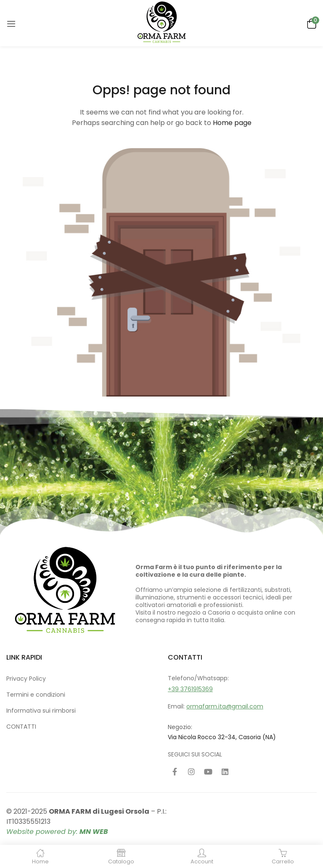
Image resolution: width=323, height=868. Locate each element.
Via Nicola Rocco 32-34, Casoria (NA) (222, 737)
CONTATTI (21, 727)
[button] (310, 23)
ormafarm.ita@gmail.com (225, 706)
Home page (232, 123)
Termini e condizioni (36, 695)
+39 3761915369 (190, 689)
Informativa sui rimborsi (41, 711)
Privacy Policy (26, 679)
